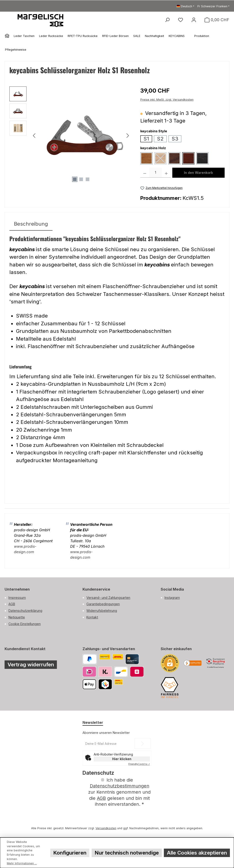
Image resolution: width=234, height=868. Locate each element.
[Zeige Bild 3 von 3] (88, 179)
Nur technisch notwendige (127, 853)
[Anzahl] (156, 173)
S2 (160, 139)
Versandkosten (106, 828)
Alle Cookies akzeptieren (197, 853)
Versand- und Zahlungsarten (108, 598)
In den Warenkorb (198, 173)
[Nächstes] (128, 136)
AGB (12, 604)
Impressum (17, 598)
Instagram (172, 598)
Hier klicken (122, 759)
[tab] (31, 224)
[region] (70, 136)
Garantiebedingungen (103, 604)
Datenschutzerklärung (25, 611)
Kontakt (92, 617)
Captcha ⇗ (139, 764)
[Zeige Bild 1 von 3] (75, 179)
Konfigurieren (70, 853)
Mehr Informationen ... (22, 863)
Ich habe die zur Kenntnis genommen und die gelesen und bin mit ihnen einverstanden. (119, 792)
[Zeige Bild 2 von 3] (81, 179)
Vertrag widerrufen (31, 664)
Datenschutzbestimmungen (120, 786)
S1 (146, 139)
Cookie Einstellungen (25, 624)
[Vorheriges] (35, 136)
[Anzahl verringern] (145, 173)
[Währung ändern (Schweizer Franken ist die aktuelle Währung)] (213, 7)
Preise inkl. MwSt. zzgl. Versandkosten (167, 100)
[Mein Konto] (194, 20)
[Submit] (143, 744)
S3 (175, 139)
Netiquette (17, 617)
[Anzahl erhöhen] (166, 173)
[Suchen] (167, 20)
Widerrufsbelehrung (102, 611)
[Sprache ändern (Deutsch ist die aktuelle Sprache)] (185, 7)
